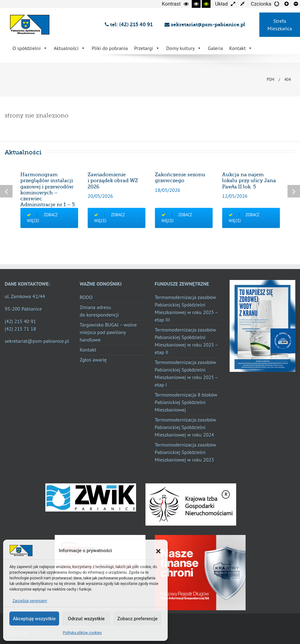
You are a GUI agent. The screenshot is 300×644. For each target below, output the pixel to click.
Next (294, 191)
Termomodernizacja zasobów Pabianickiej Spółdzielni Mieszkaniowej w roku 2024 (186, 427)
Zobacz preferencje (137, 619)
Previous (6, 191)
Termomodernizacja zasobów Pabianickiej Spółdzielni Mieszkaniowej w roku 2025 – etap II (186, 341)
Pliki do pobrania (110, 48)
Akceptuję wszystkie (34, 619)
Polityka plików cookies (82, 633)
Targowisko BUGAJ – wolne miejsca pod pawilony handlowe (108, 332)
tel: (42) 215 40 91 (130, 25)
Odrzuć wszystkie (86, 619)
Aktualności (70, 48)
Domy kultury (184, 48)
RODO (86, 297)
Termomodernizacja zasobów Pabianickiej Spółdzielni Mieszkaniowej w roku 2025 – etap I (186, 373)
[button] (158, 551)
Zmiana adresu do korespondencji (99, 311)
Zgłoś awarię (93, 360)
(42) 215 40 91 (20, 321)
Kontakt (241, 48)
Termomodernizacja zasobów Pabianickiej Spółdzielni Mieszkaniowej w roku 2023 (186, 452)
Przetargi (147, 48)
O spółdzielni (30, 48)
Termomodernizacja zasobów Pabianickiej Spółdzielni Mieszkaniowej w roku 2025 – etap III (186, 308)
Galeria (215, 48)
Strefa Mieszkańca (280, 25)
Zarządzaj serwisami (30, 601)
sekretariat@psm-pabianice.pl (205, 25)
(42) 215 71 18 (20, 329)
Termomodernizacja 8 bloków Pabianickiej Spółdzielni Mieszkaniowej (186, 402)
